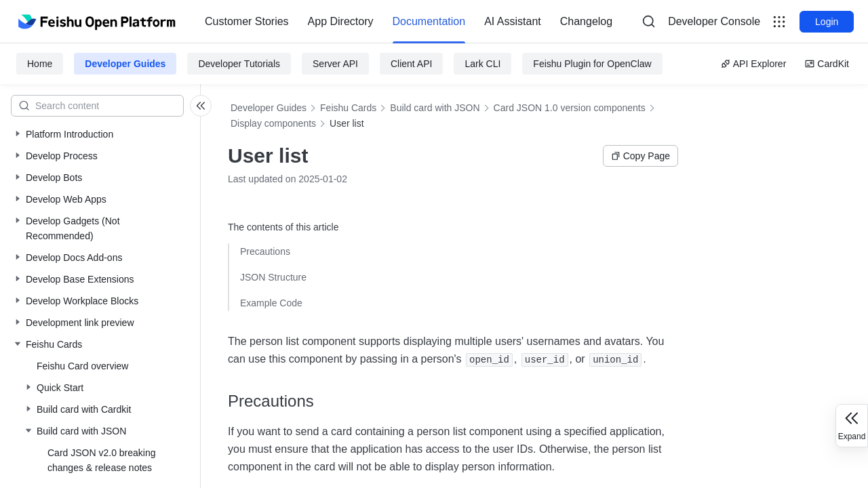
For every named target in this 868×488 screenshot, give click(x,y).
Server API (335, 64)
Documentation (429, 21)
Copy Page (640, 156)
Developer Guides (125, 64)
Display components (273, 123)
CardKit (827, 64)
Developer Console (714, 21)
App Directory (341, 21)
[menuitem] (247, 22)
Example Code (271, 303)
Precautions (265, 251)
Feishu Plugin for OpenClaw (592, 64)
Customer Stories (247, 21)
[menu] (409, 22)
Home (40, 64)
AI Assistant (513, 21)
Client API (411, 64)
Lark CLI (482, 64)
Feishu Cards (348, 108)
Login (827, 22)
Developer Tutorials (239, 64)
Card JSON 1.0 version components (570, 108)
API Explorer (754, 64)
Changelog (586, 21)
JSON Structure (273, 277)
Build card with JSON (435, 108)
